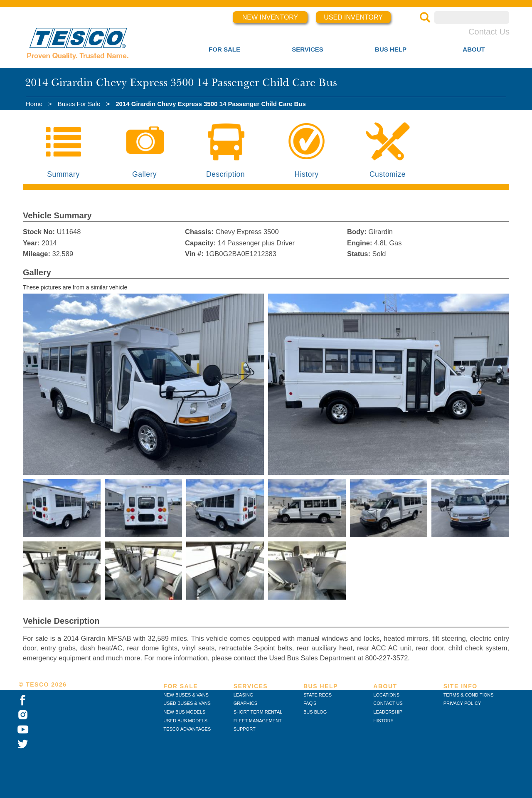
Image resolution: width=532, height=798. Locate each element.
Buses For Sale (79, 104)
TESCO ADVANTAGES (187, 729)
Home (34, 104)
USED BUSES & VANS (187, 703)
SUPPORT (245, 729)
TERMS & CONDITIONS (469, 695)
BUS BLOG (315, 712)
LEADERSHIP (388, 712)
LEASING (244, 695)
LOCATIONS (386, 695)
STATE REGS (318, 695)
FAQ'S (310, 703)
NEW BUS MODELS (184, 712)
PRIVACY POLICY (462, 703)
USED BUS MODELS (185, 721)
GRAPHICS (245, 703)
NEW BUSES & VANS (186, 695)
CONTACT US (388, 703)
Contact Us (489, 32)
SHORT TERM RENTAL (258, 712)
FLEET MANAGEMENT (258, 721)
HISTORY (383, 721)
